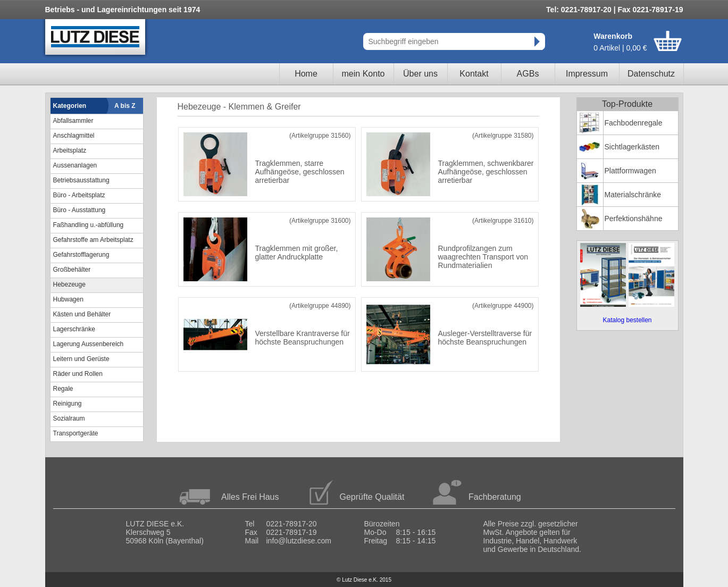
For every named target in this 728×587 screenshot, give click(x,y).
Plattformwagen (630, 171)
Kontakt (474, 74)
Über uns (420, 74)
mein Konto (363, 74)
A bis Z (125, 106)
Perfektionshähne (634, 219)
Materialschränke (633, 195)
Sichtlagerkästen (632, 147)
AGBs (528, 74)
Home (306, 74)
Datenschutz (651, 74)
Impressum (587, 74)
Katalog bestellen (627, 320)
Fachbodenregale (634, 123)
